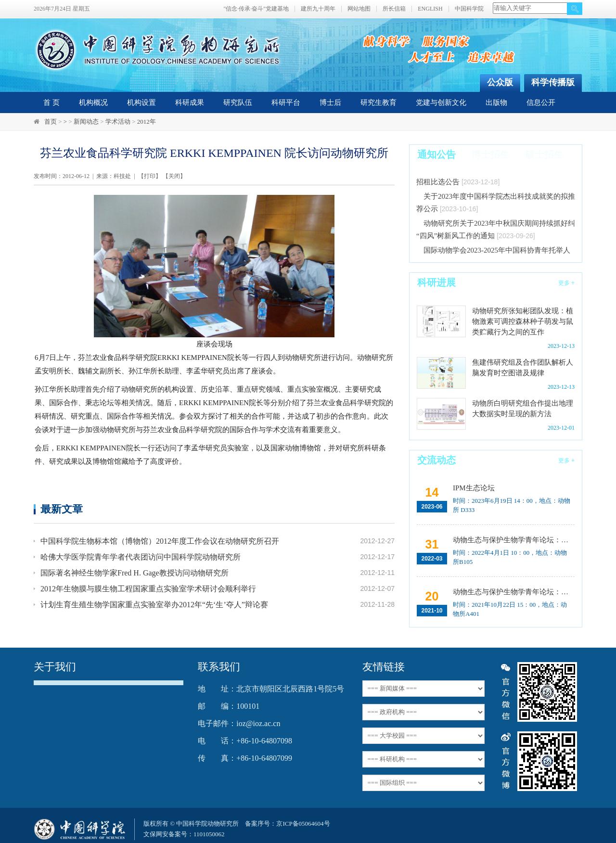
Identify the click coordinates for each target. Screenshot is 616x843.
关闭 (174, 176)
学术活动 (118, 121)
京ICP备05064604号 (303, 824)
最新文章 (62, 509)
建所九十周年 (318, 9)
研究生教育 (379, 102)
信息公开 (541, 102)
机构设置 (141, 102)
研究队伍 (238, 102)
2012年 (147, 121)
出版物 (496, 102)
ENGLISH (430, 9)
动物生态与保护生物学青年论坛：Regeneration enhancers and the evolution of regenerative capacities (513, 540)
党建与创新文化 (441, 102)
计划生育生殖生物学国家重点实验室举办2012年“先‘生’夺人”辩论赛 (154, 605)
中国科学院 (469, 9)
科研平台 (286, 102)
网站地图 (359, 9)
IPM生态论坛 (474, 488)
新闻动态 (86, 121)
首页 (51, 121)
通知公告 (436, 154)
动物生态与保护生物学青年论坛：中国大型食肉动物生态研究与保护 (513, 592)
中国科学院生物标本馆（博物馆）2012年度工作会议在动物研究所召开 (160, 541)
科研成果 (190, 102)
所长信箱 (394, 9)
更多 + (566, 283)
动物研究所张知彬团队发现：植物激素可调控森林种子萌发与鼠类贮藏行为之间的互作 (523, 321)
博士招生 (490, 154)
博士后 (330, 102)
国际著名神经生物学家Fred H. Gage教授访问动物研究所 (135, 573)
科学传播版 (553, 82)
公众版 (500, 82)
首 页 (51, 102)
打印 (150, 176)
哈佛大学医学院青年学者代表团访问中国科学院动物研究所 (141, 557)
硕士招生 (544, 154)
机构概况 (93, 102)
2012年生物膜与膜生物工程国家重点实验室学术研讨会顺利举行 (148, 589)
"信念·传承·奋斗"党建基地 (256, 9)
